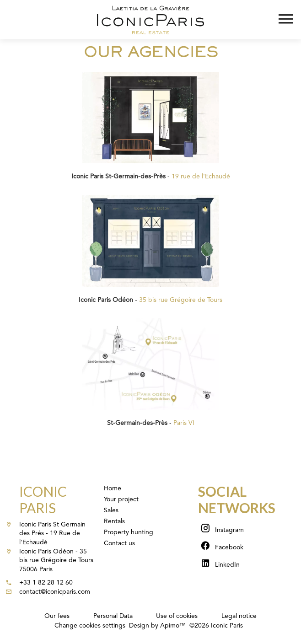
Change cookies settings (90, 626)
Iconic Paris (43, 499)
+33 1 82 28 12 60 (46, 583)
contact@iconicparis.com (55, 592)
